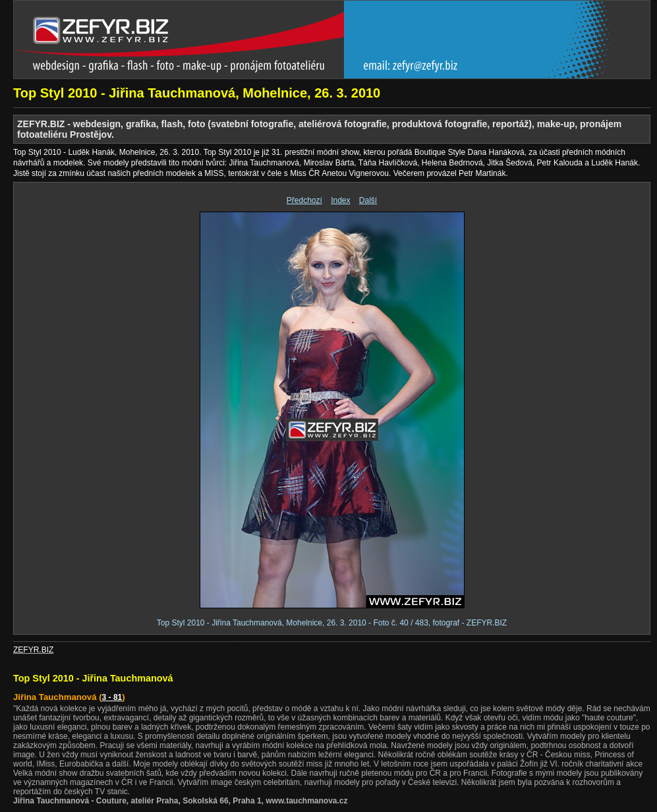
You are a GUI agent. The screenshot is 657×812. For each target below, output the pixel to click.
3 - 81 (112, 697)
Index (340, 200)
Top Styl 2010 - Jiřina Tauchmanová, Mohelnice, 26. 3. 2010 (197, 93)
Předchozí (304, 200)
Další (368, 200)
